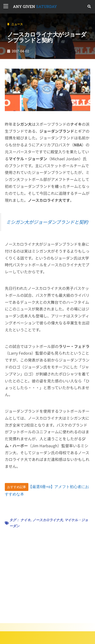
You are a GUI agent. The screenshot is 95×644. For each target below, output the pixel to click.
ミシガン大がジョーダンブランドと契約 (47, 222)
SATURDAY (35, 6)
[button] (89, 7)
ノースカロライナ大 (48, 520)
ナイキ (25, 520)
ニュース (17, 24)
